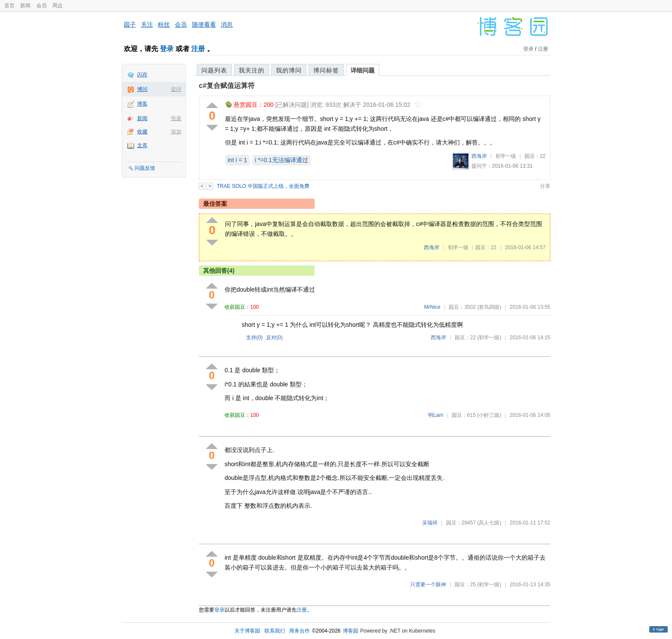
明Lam (436, 415)
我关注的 (252, 70)
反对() (274, 338)
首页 (9, 6)
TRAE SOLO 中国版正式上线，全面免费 (263, 186)
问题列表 (214, 70)
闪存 (142, 75)
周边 (57, 6)
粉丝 (164, 24)
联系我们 (275, 631)
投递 (176, 118)
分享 (545, 186)
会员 (42, 6)
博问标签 (326, 70)
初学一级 (506, 156)
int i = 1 (237, 160)
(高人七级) (489, 523)
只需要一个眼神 (428, 585)
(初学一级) (489, 338)
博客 (142, 104)
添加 (176, 132)
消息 (227, 24)
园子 (130, 24)
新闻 (25, 6)
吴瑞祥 (430, 523)
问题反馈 (145, 168)
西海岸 (479, 156)
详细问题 (363, 70)
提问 (176, 89)
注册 (198, 49)
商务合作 (300, 631)
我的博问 (289, 70)
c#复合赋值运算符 (227, 86)
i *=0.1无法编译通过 (282, 160)
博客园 (351, 631)
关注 (147, 24)
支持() (254, 338)
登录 (167, 49)
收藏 (142, 132)
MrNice (432, 307)
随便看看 (204, 24)
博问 (142, 89)
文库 (142, 145)
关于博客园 (247, 631)
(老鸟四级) (489, 307)
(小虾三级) (489, 415)
